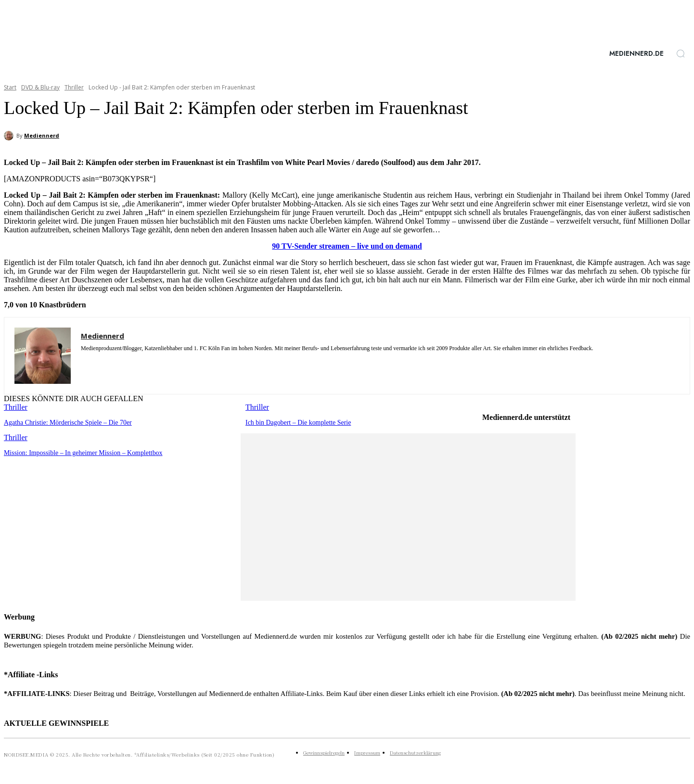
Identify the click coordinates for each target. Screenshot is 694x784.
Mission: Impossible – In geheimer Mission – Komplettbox (78, 452)
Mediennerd (42, 135)
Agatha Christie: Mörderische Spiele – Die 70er (64, 422)
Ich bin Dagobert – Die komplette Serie (295, 422)
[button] (681, 53)
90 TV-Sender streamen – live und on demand (347, 246)
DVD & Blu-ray (40, 87)
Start (10, 87)
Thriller (74, 87)
